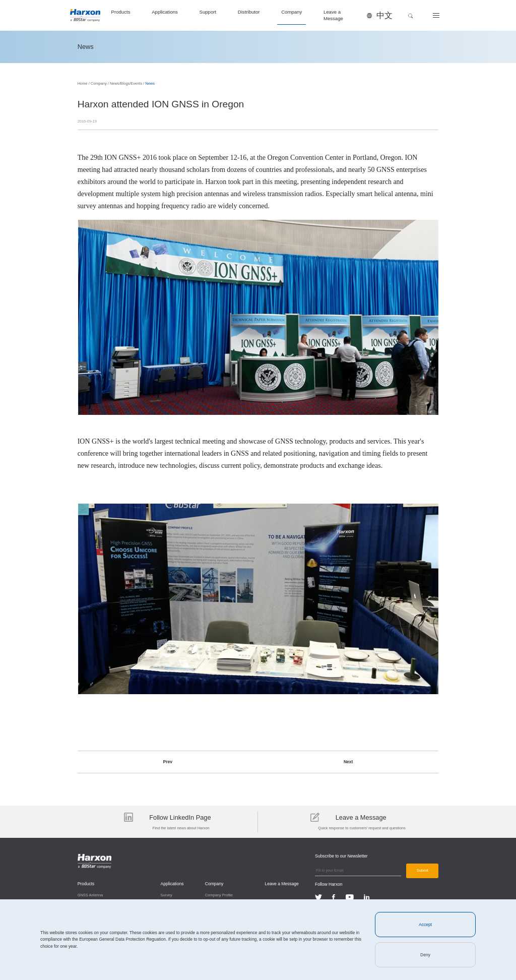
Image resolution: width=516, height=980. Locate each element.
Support (208, 12)
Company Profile (219, 895)
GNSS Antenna (90, 895)
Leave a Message (333, 15)
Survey (167, 895)
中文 (384, 15)
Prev (168, 762)
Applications (165, 12)
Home (83, 83)
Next (348, 762)
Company (292, 12)
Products (121, 12)
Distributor (249, 12)
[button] (411, 16)
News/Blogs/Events (126, 83)
